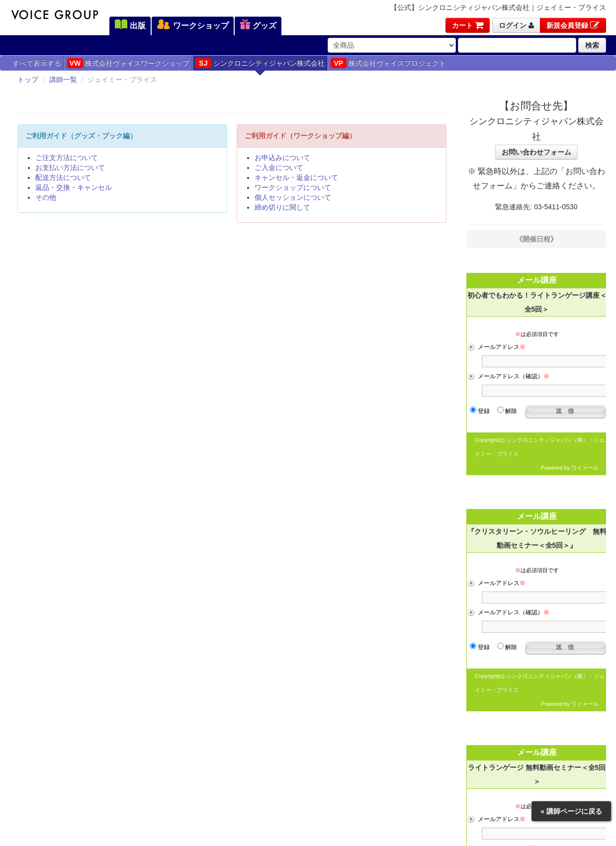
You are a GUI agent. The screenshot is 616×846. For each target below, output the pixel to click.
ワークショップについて (293, 187)
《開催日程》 (536, 239)
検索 (592, 45)
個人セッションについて (293, 197)
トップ (28, 80)
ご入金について (279, 168)
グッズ (258, 25)
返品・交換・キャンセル (74, 187)
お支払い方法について (70, 168)
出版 (130, 25)
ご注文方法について (67, 158)
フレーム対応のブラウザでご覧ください (536, 370)
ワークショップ (192, 25)
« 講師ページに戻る (571, 811)
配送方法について (63, 177)
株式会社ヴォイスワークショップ (128, 63)
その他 (46, 197)
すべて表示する (37, 63)
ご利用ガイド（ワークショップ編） (300, 136)
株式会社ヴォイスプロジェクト (388, 63)
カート (468, 25)
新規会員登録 (573, 25)
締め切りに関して (282, 207)
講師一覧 (63, 80)
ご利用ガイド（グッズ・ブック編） (81, 136)
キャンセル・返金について (296, 177)
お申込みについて (282, 158)
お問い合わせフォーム (536, 152)
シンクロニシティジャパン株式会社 (260, 63)
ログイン (516, 25)
